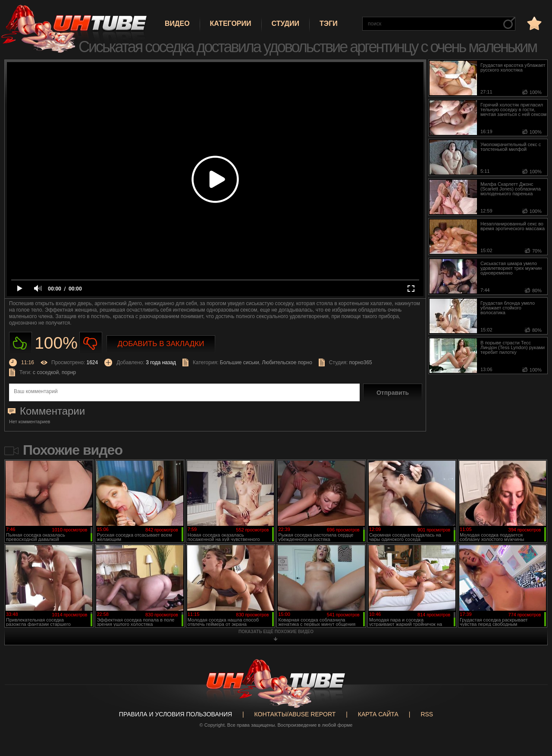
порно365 (361, 362)
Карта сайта (378, 714)
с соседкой (46, 372)
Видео (177, 23)
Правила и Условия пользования (176, 714)
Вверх (533, 712)
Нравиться (20, 343)
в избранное (533, 23)
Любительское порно (287, 362)
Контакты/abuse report (295, 714)
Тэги (329, 23)
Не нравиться (91, 343)
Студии (285, 23)
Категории (231, 23)
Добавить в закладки (161, 344)
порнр (69, 372)
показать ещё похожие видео (276, 632)
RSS (427, 714)
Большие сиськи (240, 362)
